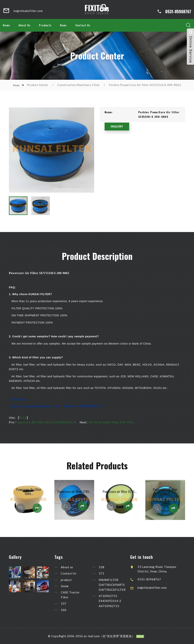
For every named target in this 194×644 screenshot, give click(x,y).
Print (23, 418)
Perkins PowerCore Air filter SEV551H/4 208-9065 (145, 85)
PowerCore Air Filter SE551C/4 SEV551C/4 (45, 422)
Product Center (38, 85)
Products (45, 25)
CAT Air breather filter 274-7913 (111, 422)
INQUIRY (117, 126)
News (63, 25)
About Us (24, 25)
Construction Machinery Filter (79, 85)
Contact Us (83, 25)
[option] (52, 150)
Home (6, 25)
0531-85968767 (178, 11)
